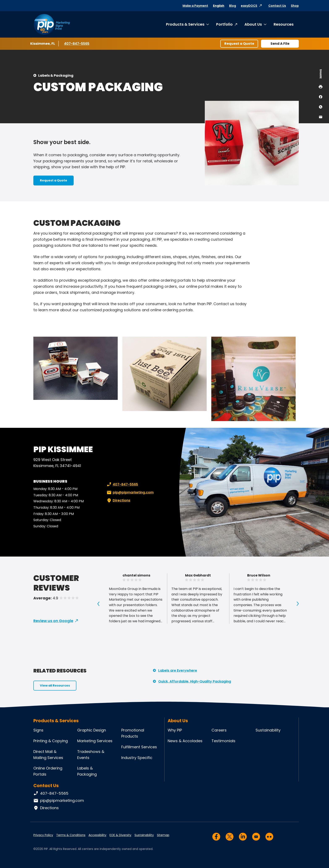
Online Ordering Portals (48, 771)
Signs (38, 730)
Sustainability (268, 730)
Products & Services (185, 24)
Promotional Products (133, 733)
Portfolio (224, 24)
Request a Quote (239, 44)
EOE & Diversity (120, 835)
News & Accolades (185, 741)
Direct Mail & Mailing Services (48, 755)
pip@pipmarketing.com (130, 492)
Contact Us (277, 6)
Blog (233, 6)
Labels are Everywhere (178, 670)
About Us (253, 24)
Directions (118, 500)
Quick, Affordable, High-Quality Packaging (195, 681)
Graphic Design (92, 730)
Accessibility (97, 835)
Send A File (280, 44)
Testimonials (223, 741)
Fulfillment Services (139, 747)
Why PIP (175, 730)
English (219, 6)
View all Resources (55, 685)
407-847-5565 (77, 43)
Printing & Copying (51, 741)
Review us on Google (53, 621)
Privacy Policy (43, 835)
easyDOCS (249, 6)
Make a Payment (195, 6)
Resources (284, 24)
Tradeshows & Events (91, 755)
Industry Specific (137, 758)
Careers (219, 730)
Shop (295, 6)
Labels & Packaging (56, 76)
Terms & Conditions (71, 835)
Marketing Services (95, 741)
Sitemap (163, 835)
